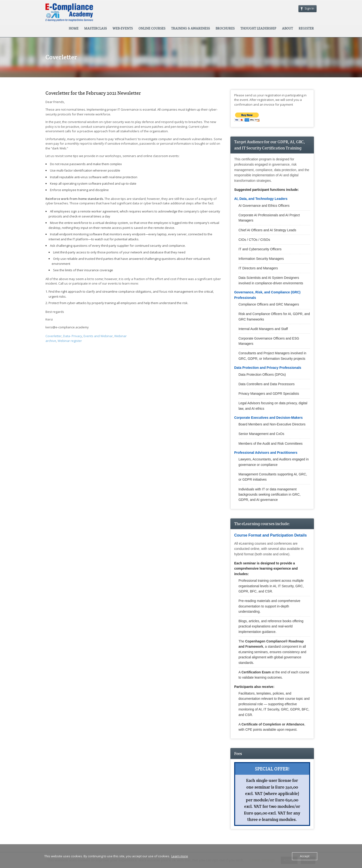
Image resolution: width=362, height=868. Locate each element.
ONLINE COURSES (152, 28)
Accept (305, 856)
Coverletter (54, 336)
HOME (74, 28)
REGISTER (306, 28)
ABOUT (288, 28)
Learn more (180, 856)
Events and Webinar (98, 336)
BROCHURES (225, 28)
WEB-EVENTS (123, 28)
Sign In (307, 8)
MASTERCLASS (96, 28)
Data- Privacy (73, 336)
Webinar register (70, 341)
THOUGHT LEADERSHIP (258, 28)
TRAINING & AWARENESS (191, 28)
